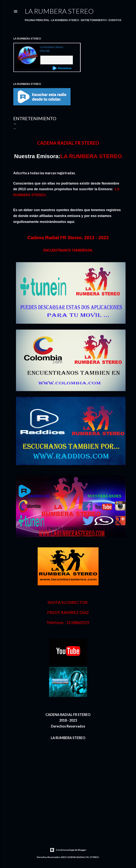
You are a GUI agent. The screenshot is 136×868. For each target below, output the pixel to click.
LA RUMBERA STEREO (59, 11)
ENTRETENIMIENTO (94, 20)
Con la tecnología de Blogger (68, 850)
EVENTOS (115, 20)
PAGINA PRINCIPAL (37, 20)
